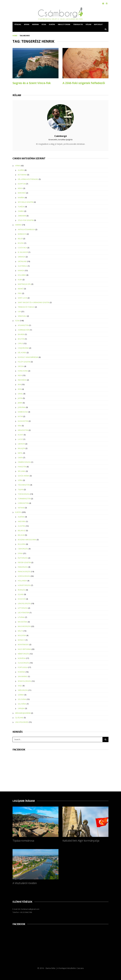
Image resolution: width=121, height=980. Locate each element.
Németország (24, 653)
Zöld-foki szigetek (26, 220)
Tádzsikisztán (24, 485)
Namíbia (21, 197)
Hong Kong (23, 371)
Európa (52, 24)
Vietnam (21, 508)
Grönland (22, 261)
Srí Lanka (22, 471)
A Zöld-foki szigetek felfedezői (84, 83)
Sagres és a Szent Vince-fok (32, 83)
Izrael (20, 393)
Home (15, 36)
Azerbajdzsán (24, 330)
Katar (20, 416)
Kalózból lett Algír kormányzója (81, 840)
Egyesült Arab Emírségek (28, 357)
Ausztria (22, 526)
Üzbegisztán (23, 503)
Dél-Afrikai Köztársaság (28, 179)
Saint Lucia (23, 298)
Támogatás (78, 24)
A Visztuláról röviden (25, 883)
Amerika (35, 24)
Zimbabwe (22, 216)
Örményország (24, 462)
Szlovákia (22, 699)
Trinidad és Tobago (26, 307)
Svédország (23, 690)
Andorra (22, 521)
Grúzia (21, 366)
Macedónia (23, 622)
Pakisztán (22, 467)
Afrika (27, 24)
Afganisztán (23, 325)
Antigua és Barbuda (26, 229)
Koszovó (22, 599)
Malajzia (21, 448)
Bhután (21, 339)
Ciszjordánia (23, 348)
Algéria (21, 170)
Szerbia (21, 695)
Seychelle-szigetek (26, 202)
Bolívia (21, 243)
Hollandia (22, 581)
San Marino (23, 676)
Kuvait (21, 435)
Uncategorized (22, 722)
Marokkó (22, 193)
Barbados (22, 234)
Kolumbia (22, 275)
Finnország (23, 567)
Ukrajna (21, 708)
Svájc (20, 685)
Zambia (21, 211)
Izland (21, 594)
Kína (20, 425)
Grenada (22, 257)
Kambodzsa (23, 412)
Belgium (21, 535)
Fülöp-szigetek (24, 362)
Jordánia (22, 407)
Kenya (20, 188)
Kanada (21, 270)
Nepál (20, 453)
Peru (20, 293)
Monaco (22, 640)
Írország (22, 590)
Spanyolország (25, 681)
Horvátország (24, 585)
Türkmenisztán (24, 498)
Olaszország (24, 663)
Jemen (20, 403)
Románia (22, 672)
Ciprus (21, 343)
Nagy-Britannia (24, 649)
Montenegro (23, 644)
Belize (20, 238)
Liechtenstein (24, 612)
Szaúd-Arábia (24, 476)
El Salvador (23, 252)
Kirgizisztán (23, 430)
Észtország (23, 558)
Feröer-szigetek (24, 562)
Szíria (20, 480)
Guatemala (23, 266)
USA (19, 311)
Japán (20, 398)
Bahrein (21, 334)
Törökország (24, 494)
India (20, 375)
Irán (20, 389)
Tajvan (21, 489)
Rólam (88, 24)
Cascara (80, 968)
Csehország (23, 549)
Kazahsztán (23, 421)
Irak (20, 384)
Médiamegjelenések (23, 713)
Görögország (24, 576)
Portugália (23, 667)
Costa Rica (22, 248)
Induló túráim (64, 24)
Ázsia (44, 24)
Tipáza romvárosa (23, 840)
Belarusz (22, 530)
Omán (20, 457)
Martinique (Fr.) (24, 284)
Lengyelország (24, 603)
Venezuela (22, 316)
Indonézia (22, 380)
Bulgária (22, 544)
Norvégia (22, 658)
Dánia (20, 553)
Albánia (21, 517)
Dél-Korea (22, 352)
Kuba (20, 279)
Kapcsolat (98, 24)
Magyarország (24, 626)
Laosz (20, 439)
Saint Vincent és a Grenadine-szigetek (34, 302)
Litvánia (21, 617)
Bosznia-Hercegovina (27, 540)
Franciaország (24, 571)
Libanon (21, 444)
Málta (20, 631)
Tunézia (21, 207)
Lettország (23, 608)
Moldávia (22, 635)
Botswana (22, 175)
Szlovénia (22, 704)
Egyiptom (22, 184)
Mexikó (21, 289)
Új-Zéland (19, 717)
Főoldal (18, 24)
